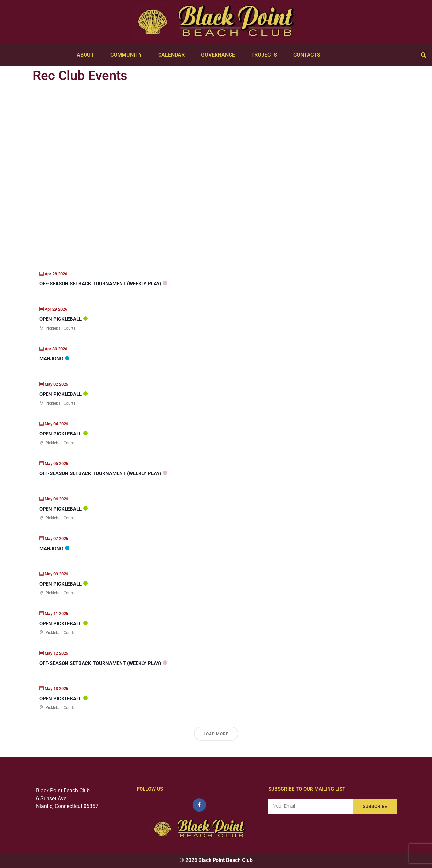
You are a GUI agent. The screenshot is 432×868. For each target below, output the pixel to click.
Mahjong (51, 359)
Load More (216, 734)
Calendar (173, 55)
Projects (266, 55)
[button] (423, 55)
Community (128, 55)
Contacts (309, 55)
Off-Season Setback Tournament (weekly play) (100, 284)
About (87, 55)
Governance (220, 55)
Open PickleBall (60, 319)
